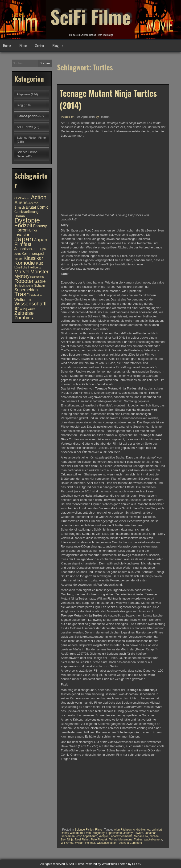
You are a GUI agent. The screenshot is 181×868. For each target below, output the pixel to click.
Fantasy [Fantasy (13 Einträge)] (40, 226)
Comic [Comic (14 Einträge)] (43, 207)
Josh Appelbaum (87, 836)
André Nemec (142, 830)
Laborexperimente (121, 836)
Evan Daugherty (94, 833)
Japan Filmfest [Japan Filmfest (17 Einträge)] (31, 242)
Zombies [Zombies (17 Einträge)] (24, 318)
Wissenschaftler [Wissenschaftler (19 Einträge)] (30, 306)
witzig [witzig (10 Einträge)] (23, 309)
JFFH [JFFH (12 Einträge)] (37, 249)
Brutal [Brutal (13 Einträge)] (31, 207)
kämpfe (103, 836)
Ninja (70, 840)
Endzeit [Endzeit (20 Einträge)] (23, 225)
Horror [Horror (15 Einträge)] (21, 230)
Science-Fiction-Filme (88, 830)
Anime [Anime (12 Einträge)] (33, 203)
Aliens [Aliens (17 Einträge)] (21, 202)
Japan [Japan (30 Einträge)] (24, 239)
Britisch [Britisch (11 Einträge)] (20, 208)
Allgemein (23, 94)
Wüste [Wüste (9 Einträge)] (31, 309)
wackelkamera (153, 840)
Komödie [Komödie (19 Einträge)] (25, 263)
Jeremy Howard (133, 833)
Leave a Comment (130, 843)
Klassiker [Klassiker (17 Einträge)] (33, 258)
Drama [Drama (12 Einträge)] (20, 216)
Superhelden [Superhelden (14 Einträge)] (26, 290)
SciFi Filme (90, 16)
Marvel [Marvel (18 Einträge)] (22, 272)
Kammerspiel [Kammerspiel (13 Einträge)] (33, 253)
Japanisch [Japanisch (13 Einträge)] (23, 249)
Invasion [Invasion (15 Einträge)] (22, 235)
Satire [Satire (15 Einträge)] (40, 281)
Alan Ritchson (123, 830)
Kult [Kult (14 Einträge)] (39, 263)
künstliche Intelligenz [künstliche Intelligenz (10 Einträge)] (28, 268)
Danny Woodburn (72, 833)
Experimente (114, 833)
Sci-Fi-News (25, 127)
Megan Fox (141, 836)
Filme (23, 46)
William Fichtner (85, 843)
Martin (105, 117)
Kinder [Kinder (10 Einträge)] (19, 259)
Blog (55, 46)
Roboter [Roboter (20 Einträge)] (24, 281)
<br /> (75, 791)
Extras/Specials (27, 116)
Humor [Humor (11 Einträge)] (32, 230)
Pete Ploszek (99, 840)
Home (7, 46)
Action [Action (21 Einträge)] (39, 197)
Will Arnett (67, 843)
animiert (157, 830)
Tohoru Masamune (121, 840)
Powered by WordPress (101, 864)
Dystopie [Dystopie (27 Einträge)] (27, 220)
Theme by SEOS (129, 864)
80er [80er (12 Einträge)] (18, 198)
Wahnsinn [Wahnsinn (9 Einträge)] (36, 295)
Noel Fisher (82, 840)
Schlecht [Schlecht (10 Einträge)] (20, 286)
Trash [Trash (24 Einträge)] (22, 294)
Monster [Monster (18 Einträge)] (39, 272)
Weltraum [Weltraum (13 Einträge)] (23, 300)
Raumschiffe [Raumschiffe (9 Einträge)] (37, 277)
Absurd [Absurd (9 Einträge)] (26, 198)
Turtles (138, 840)
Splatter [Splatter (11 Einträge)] (40, 286)
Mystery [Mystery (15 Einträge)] (22, 276)
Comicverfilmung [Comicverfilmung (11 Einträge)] (26, 212)
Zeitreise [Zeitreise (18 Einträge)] (24, 313)
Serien (40, 46)
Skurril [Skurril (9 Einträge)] (30, 286)
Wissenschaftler (107, 843)
